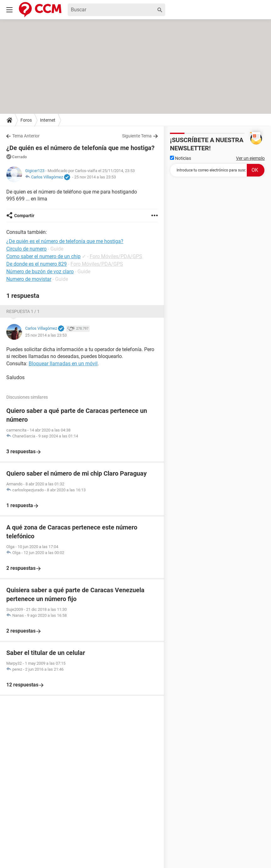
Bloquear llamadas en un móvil (63, 364)
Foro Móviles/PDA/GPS (116, 256)
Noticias (181, 158)
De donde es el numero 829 (37, 264)
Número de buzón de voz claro (40, 272)
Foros (26, 120)
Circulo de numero (26, 249)
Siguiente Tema (137, 136)
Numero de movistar (29, 279)
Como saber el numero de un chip (43, 256)
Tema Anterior (26, 136)
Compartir (24, 216)
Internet (48, 120)
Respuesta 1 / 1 (23, 311)
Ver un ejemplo (250, 158)
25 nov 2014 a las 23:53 (95, 177)
